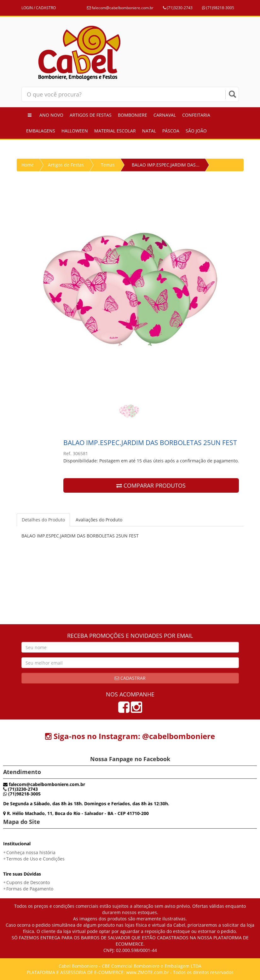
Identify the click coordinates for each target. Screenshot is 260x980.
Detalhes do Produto (43, 520)
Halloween (75, 131)
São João (196, 131)
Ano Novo (51, 115)
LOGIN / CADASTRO (39, 8)
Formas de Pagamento (30, 889)
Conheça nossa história (31, 852)
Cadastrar (130, 678)
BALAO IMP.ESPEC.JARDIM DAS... (166, 165)
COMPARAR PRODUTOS (151, 485)
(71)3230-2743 (178, 8)
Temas (108, 165)
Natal (149, 131)
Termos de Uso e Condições (35, 859)
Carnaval (165, 115)
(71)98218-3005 (218, 8)
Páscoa (171, 131)
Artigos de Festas (91, 115)
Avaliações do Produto (99, 520)
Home (28, 165)
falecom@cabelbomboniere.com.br (120, 8)
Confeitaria (196, 115)
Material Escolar (115, 131)
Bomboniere (133, 115)
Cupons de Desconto (28, 882)
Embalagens (41, 131)
